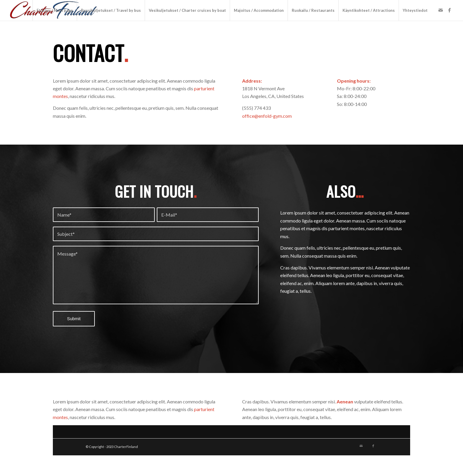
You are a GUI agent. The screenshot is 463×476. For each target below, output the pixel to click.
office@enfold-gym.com (267, 116)
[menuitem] (55, 10)
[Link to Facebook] (449, 10)
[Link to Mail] (441, 10)
